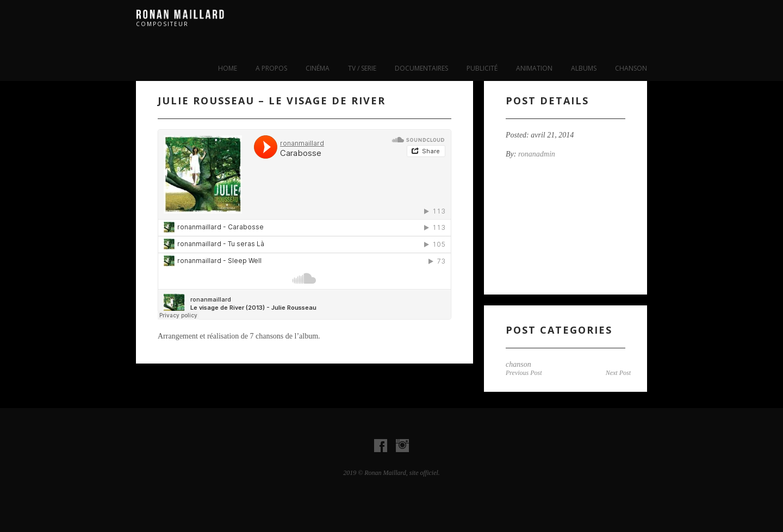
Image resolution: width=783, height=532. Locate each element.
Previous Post (524, 373)
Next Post (618, 373)
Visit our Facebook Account (381, 446)
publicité (482, 68)
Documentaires (421, 68)
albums (584, 68)
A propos (271, 68)
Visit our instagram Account (402, 446)
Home (228, 68)
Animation (534, 68)
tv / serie (362, 68)
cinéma (318, 68)
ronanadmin (537, 154)
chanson (631, 68)
